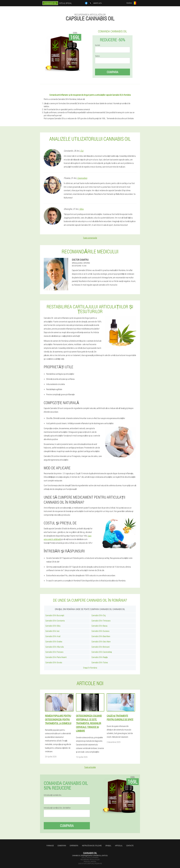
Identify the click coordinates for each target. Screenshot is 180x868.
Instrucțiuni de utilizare (92, 846)
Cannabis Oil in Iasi (52, 631)
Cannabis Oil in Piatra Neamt (56, 657)
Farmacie (50, 846)
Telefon (97, 56)
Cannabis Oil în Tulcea (100, 662)
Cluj (82, 151)
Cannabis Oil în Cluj (99, 615)
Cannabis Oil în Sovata (54, 662)
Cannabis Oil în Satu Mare (101, 641)
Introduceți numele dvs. (53, 795)
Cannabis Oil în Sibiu (53, 626)
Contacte (130, 846)
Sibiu (81, 209)
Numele (97, 45)
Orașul (108, 846)
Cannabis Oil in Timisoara (101, 621)
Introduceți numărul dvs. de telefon (57, 808)
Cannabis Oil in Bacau (99, 626)
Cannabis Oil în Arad (53, 636)
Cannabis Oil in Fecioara (54, 652)
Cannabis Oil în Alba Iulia (54, 647)
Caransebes (82, 178)
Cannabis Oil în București (55, 615)
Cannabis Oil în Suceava (100, 631)
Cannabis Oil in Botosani (101, 647)
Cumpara (112, 72)
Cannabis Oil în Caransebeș (102, 652)
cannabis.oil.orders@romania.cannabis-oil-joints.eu (90, 855)
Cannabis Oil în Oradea (54, 641)
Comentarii (62, 846)
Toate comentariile (90, 238)
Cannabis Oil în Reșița (100, 657)
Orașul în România (90, 668)
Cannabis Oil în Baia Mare (101, 636)
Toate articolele (90, 767)
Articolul (119, 846)
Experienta (74, 846)
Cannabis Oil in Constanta (55, 621)
